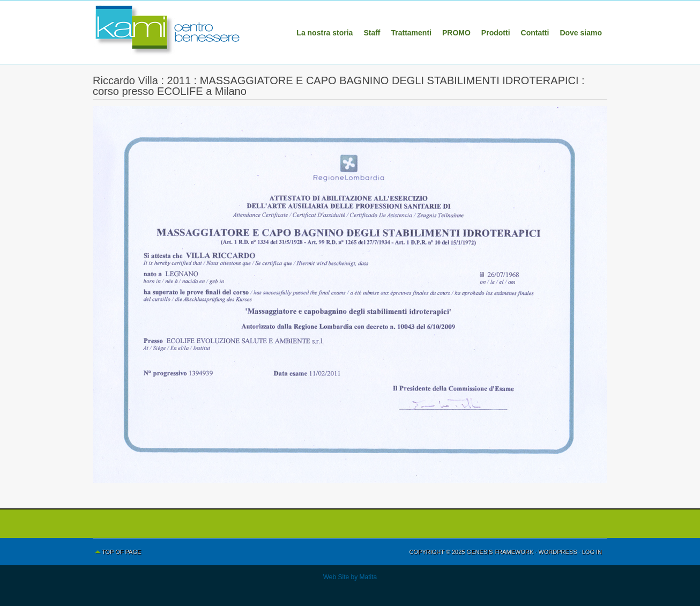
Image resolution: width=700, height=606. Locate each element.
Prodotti (496, 33)
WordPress (557, 552)
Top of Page (121, 552)
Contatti (535, 33)
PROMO (456, 33)
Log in (592, 552)
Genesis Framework (500, 552)
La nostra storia (325, 33)
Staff (372, 33)
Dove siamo (581, 33)
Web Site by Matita (350, 577)
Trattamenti (411, 33)
